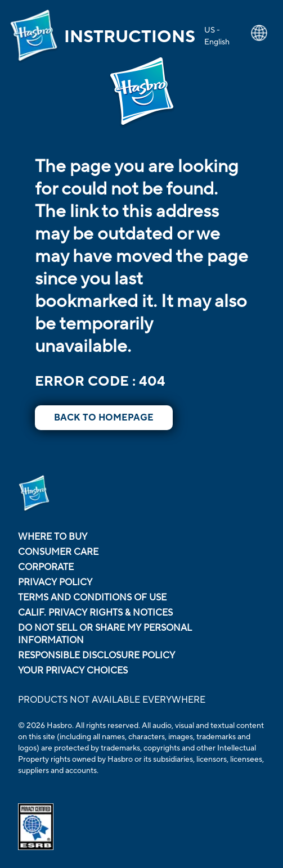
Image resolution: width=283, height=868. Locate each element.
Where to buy (53, 537)
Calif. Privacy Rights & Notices (95, 613)
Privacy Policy (55, 582)
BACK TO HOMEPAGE (104, 418)
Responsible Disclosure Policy (96, 655)
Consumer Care (58, 552)
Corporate (46, 567)
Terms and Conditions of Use (92, 598)
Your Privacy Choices (73, 671)
